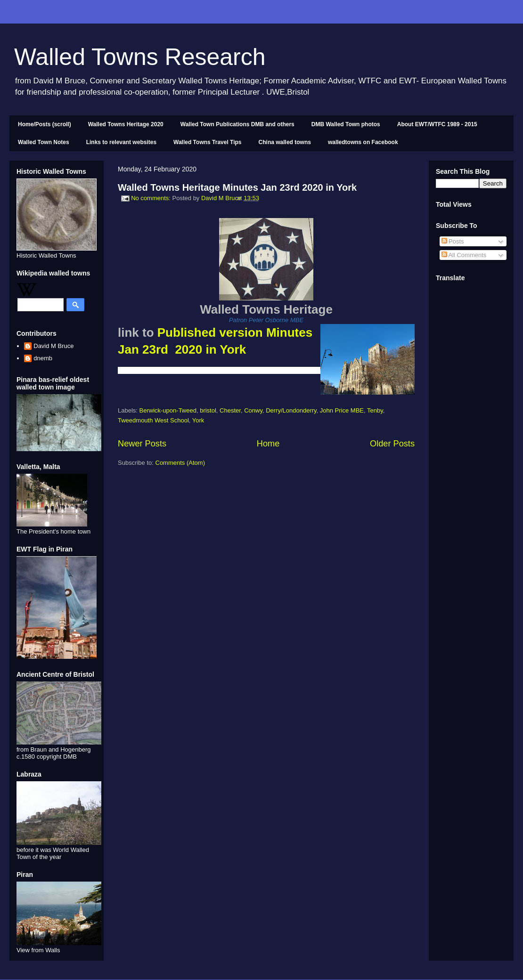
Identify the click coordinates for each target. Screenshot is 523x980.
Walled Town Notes (44, 142)
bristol (208, 410)
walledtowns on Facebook (363, 142)
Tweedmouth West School (153, 420)
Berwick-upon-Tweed (168, 410)
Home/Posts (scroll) (45, 124)
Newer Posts (142, 444)
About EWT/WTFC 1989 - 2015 (437, 124)
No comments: (151, 198)
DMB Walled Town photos (346, 124)
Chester (230, 410)
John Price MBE (342, 410)
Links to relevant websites (121, 142)
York (198, 420)
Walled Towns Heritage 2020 (126, 124)
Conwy (253, 410)
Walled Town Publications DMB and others (237, 124)
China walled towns (285, 142)
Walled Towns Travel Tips (207, 142)
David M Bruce (53, 346)
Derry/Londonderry (291, 410)
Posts (453, 241)
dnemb (43, 358)
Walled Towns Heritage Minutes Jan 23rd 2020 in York (237, 187)
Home (268, 444)
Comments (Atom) (180, 463)
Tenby (375, 410)
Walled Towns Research (140, 57)
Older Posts (392, 444)
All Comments (464, 255)
